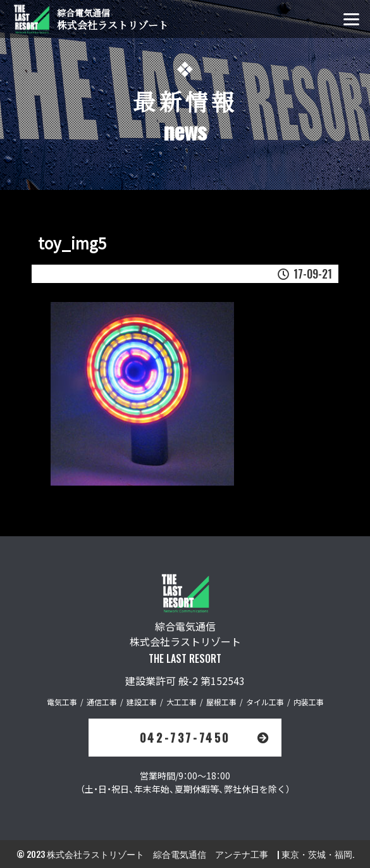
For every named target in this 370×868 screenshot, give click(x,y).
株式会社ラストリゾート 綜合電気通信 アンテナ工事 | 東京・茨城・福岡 (200, 854)
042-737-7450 (206, 738)
